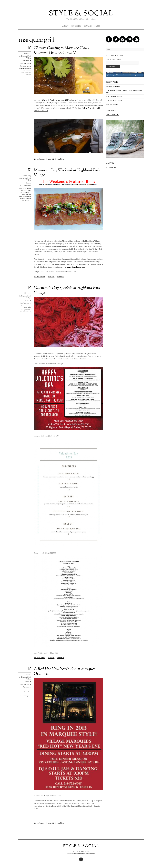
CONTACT (88, 26)
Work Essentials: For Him (114, 96)
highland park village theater (25, 194)
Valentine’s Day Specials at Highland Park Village (67, 290)
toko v (29, 74)
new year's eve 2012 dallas (26, 694)
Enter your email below (113, 60)
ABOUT (65, 26)
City (24, 61)
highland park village (26, 69)
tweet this (51, 159)
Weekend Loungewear (113, 86)
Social (29, 61)
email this (60, 159)
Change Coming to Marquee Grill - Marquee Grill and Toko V (62, 51)
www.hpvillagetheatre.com (75, 267)
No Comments (26, 64)
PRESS (97, 26)
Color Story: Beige (112, 104)
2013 (24, 188)
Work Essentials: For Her (114, 100)
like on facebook (40, 159)
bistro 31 (28, 306)
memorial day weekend (26, 199)
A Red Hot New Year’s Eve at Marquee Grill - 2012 (65, 671)
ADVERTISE (76, 26)
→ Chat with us (111, 167)
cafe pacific (27, 308)
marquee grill (26, 72)
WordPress (76, 854)
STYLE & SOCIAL (81, 14)
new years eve (27, 700)
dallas (28, 188)
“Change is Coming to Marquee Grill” (55, 100)
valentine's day (26, 312)
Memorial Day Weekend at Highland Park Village (67, 173)
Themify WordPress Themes (88, 854)
